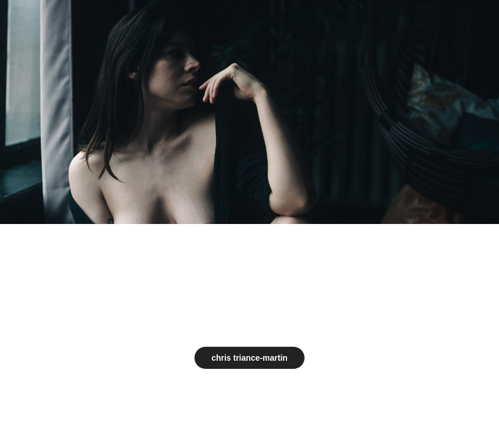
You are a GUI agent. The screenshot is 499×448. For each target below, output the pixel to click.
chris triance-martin (249, 358)
